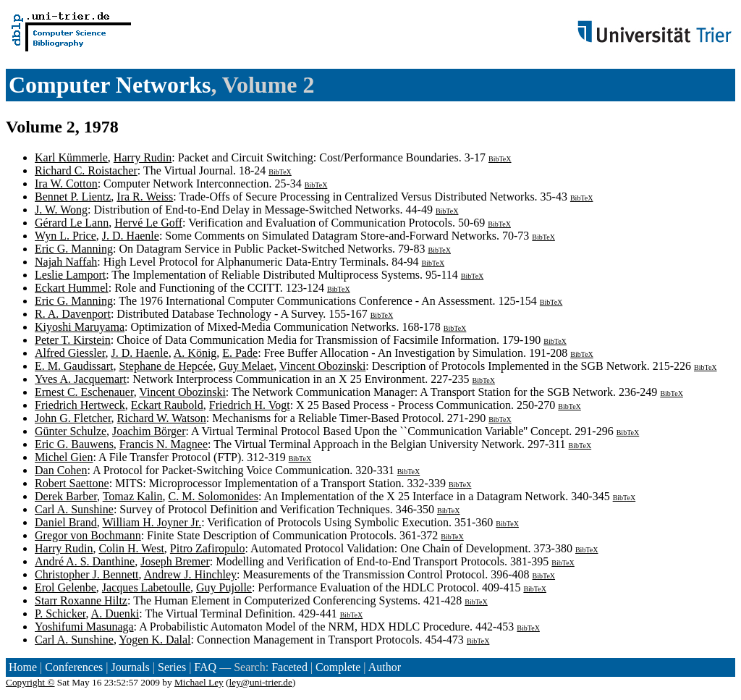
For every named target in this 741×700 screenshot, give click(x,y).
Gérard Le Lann (72, 223)
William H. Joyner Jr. (152, 522)
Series (172, 667)
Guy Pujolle (224, 587)
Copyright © (30, 682)
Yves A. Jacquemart (81, 379)
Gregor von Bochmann (88, 535)
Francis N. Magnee (164, 444)
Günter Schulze (71, 431)
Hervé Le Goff (148, 223)
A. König (195, 353)
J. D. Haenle (131, 236)
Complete (338, 667)
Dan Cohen (61, 470)
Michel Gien (64, 457)
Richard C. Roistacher (86, 170)
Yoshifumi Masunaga (84, 627)
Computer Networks (110, 85)
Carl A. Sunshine (74, 509)
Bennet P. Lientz (73, 197)
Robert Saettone (72, 483)
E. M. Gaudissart (74, 366)
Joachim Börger (149, 431)
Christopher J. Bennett (87, 574)
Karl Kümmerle (71, 157)
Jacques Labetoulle (146, 587)
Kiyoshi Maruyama (80, 327)
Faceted (289, 667)
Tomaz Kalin (133, 496)
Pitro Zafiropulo (208, 548)
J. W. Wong (61, 210)
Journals (130, 667)
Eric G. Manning (74, 249)
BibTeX (500, 159)
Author (385, 667)
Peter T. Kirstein (73, 340)
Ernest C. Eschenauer (84, 392)
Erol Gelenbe (65, 587)
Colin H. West (131, 548)
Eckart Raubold (167, 405)
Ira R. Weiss (145, 197)
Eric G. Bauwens (74, 444)
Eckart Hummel (72, 288)
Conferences (74, 667)
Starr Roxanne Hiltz (81, 600)
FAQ (205, 667)
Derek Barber (66, 496)
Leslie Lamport (70, 275)
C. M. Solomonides (213, 496)
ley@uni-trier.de (261, 682)
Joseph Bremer (175, 561)
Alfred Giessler (70, 353)
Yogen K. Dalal (154, 640)
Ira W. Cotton (66, 184)
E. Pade (240, 353)
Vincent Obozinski (322, 366)
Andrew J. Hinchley (190, 574)
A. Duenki (115, 613)
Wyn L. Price (65, 236)
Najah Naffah (66, 262)
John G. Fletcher (73, 418)
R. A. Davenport (73, 314)
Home (23, 667)
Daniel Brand (66, 522)
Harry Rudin (143, 157)
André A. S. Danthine (85, 561)
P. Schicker (60, 613)
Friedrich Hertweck (80, 405)
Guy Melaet (246, 366)
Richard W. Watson (162, 418)
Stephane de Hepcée (166, 366)
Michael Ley (199, 682)
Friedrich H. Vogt (250, 405)
